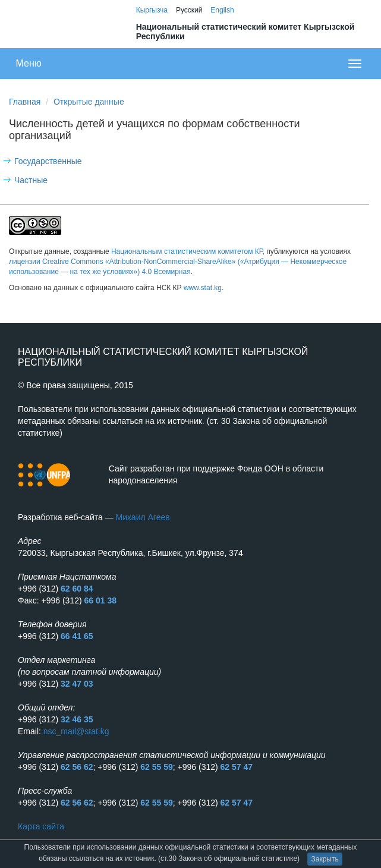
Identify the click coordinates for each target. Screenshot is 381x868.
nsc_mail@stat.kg (76, 731)
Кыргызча (152, 10)
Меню (29, 63)
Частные (31, 180)
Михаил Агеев (143, 517)
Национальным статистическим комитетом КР (187, 251)
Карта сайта (41, 826)
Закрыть (325, 859)
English (222, 10)
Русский (189, 10)
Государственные (48, 161)
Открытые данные (89, 102)
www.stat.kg (203, 288)
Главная (25, 102)
